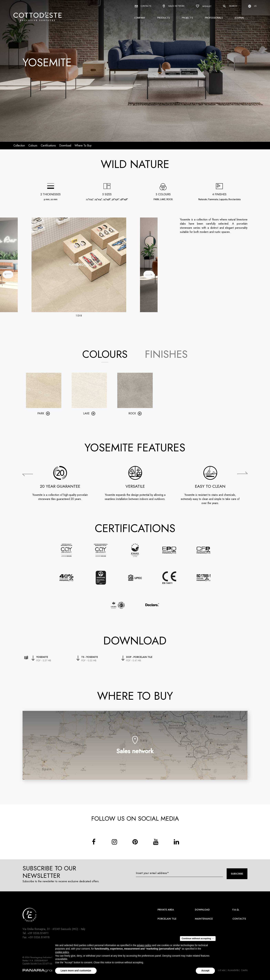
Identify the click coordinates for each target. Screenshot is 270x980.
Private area (166, 910)
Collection (19, 145)
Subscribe (237, 874)
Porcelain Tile (167, 919)
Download (202, 910)
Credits (244, 970)
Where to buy (83, 145)
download (65, 145)
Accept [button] (205, 971)
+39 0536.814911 (38, 933)
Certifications (48, 145)
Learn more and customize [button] (76, 971)
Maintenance (204, 919)
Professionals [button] (214, 18)
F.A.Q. (236, 910)
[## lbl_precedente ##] (8, 274)
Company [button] (140, 18)
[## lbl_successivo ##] (149, 274)
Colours (33, 145)
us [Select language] (252, 6)
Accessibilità (233, 970)
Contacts (143, 6)
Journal (240, 18)
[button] (28, 475)
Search (230, 6)
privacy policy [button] (144, 945)
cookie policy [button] (62, 952)
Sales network (173, 6)
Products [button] (163, 18)
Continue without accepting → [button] (198, 938)
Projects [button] (187, 18)
